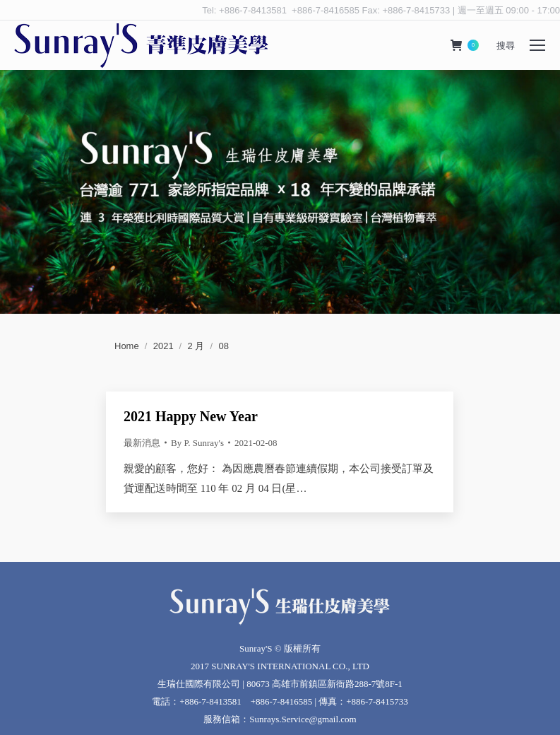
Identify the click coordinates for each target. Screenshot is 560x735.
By (197, 443)
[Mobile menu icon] (537, 45)
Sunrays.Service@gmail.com (303, 719)
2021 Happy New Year (191, 416)
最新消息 (142, 443)
